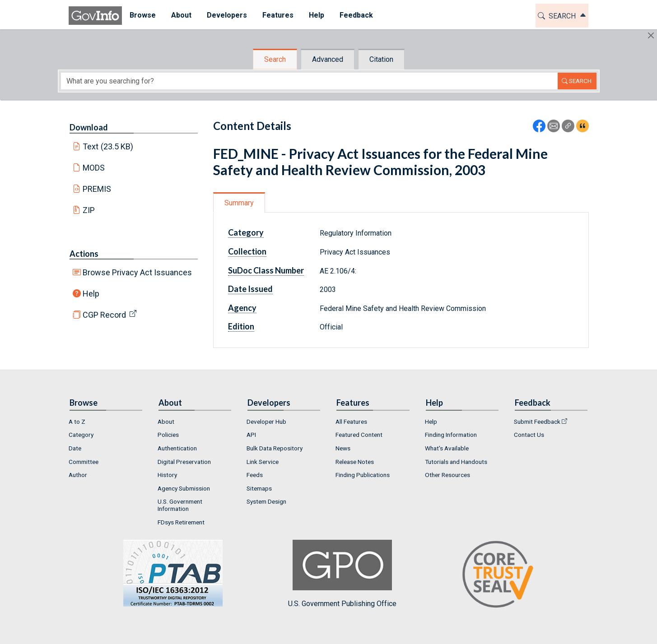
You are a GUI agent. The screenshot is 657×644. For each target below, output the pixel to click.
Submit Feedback (537, 422)
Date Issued (250, 289)
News (343, 448)
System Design (266, 501)
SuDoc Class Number (266, 270)
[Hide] (651, 35)
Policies (168, 435)
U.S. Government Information (180, 505)
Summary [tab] (239, 203)
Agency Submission (184, 488)
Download (89, 127)
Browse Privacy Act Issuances (137, 272)
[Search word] (309, 81)
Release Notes (355, 462)
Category (246, 232)
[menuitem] (143, 16)
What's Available (447, 448)
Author (78, 475)
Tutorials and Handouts (456, 462)
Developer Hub (266, 422)
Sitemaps (259, 488)
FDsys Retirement (181, 522)
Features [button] (278, 15)
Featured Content (359, 435)
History (167, 475)
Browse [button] (143, 15)
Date (75, 448)
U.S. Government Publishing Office (342, 574)
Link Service (263, 462)
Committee (84, 462)
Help (91, 294)
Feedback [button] (356, 15)
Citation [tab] (381, 59)
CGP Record (104, 315)
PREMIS (97, 189)
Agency (242, 308)
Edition (241, 326)
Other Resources (447, 475)
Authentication (177, 448)
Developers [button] (227, 15)
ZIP (89, 210)
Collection (247, 251)
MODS (94, 168)
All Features (351, 422)
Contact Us (529, 435)
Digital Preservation (184, 462)
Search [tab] (275, 59)
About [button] (181, 15)
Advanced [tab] (328, 59)
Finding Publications (363, 475)
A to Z (77, 422)
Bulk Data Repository (275, 448)
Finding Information (451, 435)
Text (108, 146)
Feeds (255, 475)
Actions (84, 254)
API (251, 435)
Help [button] (317, 15)
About (166, 422)
